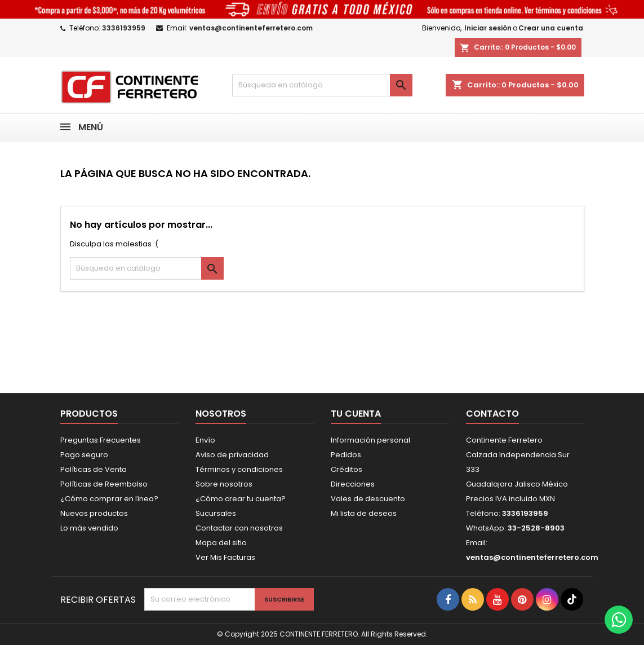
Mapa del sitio (221, 543)
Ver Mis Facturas (225, 557)
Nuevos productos (94, 513)
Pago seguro (84, 455)
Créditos (347, 469)
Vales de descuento (368, 499)
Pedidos (346, 455)
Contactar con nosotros (239, 528)
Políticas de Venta (94, 469)
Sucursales (216, 513)
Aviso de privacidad (232, 455)
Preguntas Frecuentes (101, 440)
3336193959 (124, 28)
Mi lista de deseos (364, 513)
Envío (205, 440)
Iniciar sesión (488, 28)
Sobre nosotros (224, 484)
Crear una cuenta (551, 28)
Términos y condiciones (239, 469)
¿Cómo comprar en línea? (109, 499)
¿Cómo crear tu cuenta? (241, 499)
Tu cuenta (356, 414)
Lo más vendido (89, 528)
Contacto (492, 414)
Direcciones (353, 484)
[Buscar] (322, 85)
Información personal (370, 440)
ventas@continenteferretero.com (251, 28)
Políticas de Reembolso (104, 484)
